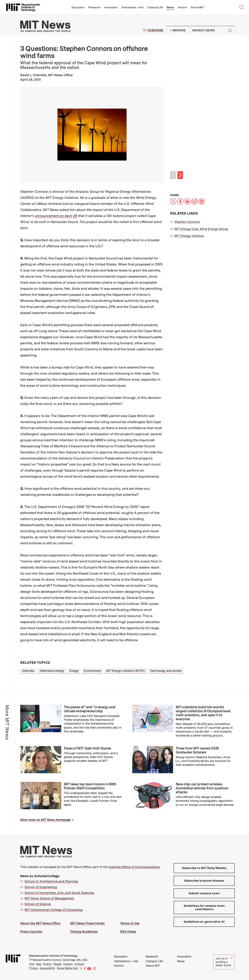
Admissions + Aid (132, 7)
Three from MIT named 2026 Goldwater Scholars (197, 750)
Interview (28, 671)
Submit (230, 30)
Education (78, 7)
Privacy (33, 968)
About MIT (197, 7)
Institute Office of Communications (134, 867)
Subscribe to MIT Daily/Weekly (204, 868)
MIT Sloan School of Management (49, 898)
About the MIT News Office (40, 923)
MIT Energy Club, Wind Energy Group (201, 229)
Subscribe (156, 30)
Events (47, 964)
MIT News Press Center (87, 923)
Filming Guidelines (84, 931)
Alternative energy (52, 671)
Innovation (111, 7)
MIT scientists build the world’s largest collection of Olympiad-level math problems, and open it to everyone (203, 713)
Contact (79, 964)
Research (94, 7)
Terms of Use (130, 923)
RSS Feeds (128, 931)
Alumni (182, 7)
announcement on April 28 (56, 216)
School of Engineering (41, 887)
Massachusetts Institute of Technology (53, 956)
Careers (68, 964)
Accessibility (47, 968)
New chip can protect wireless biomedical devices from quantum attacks (202, 788)
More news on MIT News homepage (45, 820)
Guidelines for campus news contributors (204, 907)
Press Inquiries (31, 931)
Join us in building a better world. (224, 962)
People (57, 964)
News (170, 7)
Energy (74, 671)
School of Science (38, 904)
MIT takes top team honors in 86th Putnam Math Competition (90, 786)
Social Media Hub (67, 968)
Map (39, 964)
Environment (92, 671)
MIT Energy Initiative (189, 236)
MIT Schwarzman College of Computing (54, 910)
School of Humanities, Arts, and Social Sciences (59, 893)
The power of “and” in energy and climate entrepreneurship (90, 709)
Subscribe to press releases (204, 881)
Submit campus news (204, 893)
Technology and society (166, 671)
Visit (32, 964)
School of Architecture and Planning (51, 881)
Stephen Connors (187, 222)
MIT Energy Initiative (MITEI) (125, 671)
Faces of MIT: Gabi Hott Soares (87, 748)
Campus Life (155, 7)
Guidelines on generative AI (204, 922)
